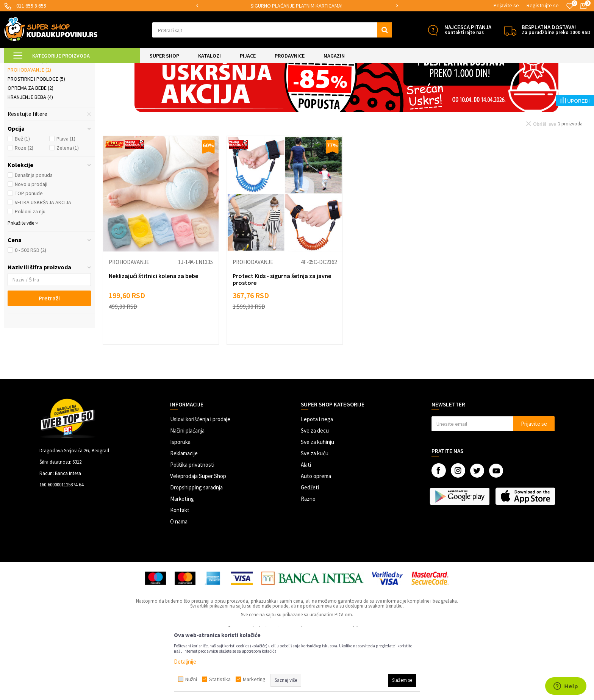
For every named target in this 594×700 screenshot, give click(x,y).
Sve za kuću (315, 516)
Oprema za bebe (30, 151)
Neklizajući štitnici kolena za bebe (153, 339)
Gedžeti (310, 551)
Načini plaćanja (187, 494)
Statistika (220, 679)
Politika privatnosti (192, 528)
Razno (308, 562)
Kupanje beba (27, 124)
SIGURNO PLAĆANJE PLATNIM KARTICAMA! (296, 6)
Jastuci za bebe (30, 106)
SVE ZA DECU (87, 68)
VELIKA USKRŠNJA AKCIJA (43, 266)
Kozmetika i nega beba (38, 115)
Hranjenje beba (30, 160)
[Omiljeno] (570, 6)
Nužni (191, 679)
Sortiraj (452, 87)
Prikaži (511, 87)
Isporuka (180, 505)
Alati (306, 528)
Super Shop (56, 68)
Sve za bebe (118, 68)
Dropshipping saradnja (196, 551)
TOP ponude (29, 256)
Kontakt (180, 573)
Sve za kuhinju (317, 505)
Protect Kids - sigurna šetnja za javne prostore (282, 342)
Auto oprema (316, 539)
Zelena (68, 211)
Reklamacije (184, 516)
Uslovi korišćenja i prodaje (200, 482)
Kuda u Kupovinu (21, 68)
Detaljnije (185, 662)
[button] (272, 30)
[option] (297, 6)
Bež (22, 202)
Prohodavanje (29, 133)
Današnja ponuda (34, 238)
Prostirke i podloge (36, 142)
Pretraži (49, 361)
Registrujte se (543, 5)
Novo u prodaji (31, 247)
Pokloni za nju (30, 275)
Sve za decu (315, 494)
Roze (24, 211)
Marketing (182, 562)
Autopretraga (419, 87)
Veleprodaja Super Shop (198, 539)
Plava (66, 202)
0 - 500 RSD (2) (30, 313)
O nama (179, 585)
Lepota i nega (317, 482)
